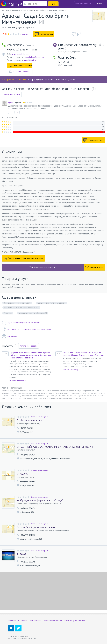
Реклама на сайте (36, 621)
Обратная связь (14, 621)
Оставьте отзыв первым (39, 417)
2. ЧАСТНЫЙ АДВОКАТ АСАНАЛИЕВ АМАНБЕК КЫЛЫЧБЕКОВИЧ (55, 447)
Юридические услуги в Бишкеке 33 (52, 303)
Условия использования (53, 621)
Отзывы (50, 80)
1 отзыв (25, 34)
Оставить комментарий (18, 380)
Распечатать (9, 336)
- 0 (17, 112)
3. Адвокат (23, 474)
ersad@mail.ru (30, 60)
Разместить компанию (83, 4)
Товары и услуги (36, 80)
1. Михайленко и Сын (30, 420)
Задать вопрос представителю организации (21, 323)
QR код (72, 80)
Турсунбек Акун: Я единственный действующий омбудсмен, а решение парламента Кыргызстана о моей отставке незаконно (30, 355)
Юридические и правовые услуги (17, 303)
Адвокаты (8, 313)
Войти (100, 4)
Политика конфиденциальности (75, 621)
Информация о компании (14, 80)
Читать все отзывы (12, 95)
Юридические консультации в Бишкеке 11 (22, 307)
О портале (25, 621)
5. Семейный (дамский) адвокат (36, 527)
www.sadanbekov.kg (20, 54)
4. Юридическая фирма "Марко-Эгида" (40, 500)
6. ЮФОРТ (23, 554)
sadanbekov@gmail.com (34, 57)
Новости (61, 80)
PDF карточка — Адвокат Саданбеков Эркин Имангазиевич (27, 330)
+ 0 (11, 112)
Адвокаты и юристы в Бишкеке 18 (33, 313)
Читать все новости (29, 346)
